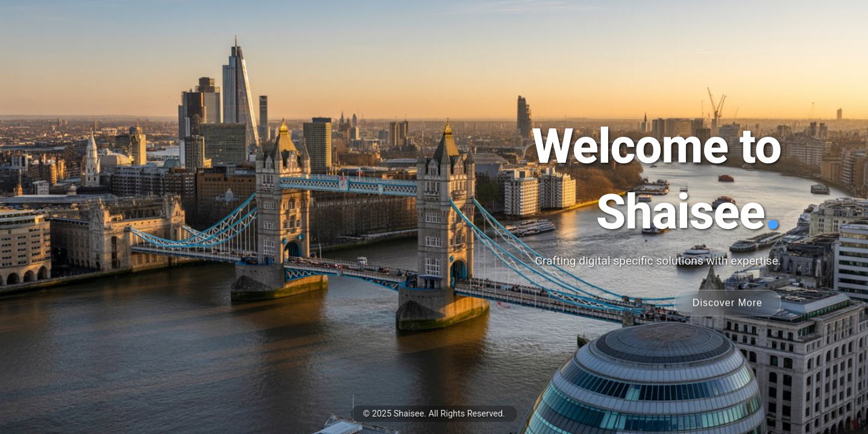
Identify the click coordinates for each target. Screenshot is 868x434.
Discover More (728, 302)
